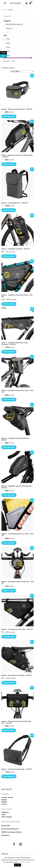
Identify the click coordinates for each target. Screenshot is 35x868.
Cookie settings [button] (25, 862)
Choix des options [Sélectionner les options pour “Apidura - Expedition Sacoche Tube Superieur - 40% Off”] (9, 495)
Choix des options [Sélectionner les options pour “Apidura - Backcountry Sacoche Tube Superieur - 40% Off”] (9, 164)
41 (8, 55)
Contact (4, 804)
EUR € (4, 53)
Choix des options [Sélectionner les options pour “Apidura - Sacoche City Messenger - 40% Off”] (9, 776)
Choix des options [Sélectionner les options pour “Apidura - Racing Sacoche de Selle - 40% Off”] (9, 683)
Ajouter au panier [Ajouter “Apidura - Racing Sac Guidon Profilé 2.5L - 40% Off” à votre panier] (9, 591)
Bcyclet (4, 10)
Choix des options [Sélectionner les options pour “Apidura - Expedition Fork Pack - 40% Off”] (9, 256)
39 (8, 47)
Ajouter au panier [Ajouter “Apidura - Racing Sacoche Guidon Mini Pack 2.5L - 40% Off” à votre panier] (9, 730)
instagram (21, 844)
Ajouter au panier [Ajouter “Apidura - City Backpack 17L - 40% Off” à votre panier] (9, 210)
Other (9, 29)
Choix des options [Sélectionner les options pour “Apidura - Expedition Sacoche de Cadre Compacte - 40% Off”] (9, 352)
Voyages (4, 800)
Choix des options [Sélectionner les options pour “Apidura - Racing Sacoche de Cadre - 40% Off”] (9, 637)
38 (8, 43)
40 (8, 51)
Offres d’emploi (7, 817)
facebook (14, 844)
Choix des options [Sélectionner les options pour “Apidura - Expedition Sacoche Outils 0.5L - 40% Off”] (9, 447)
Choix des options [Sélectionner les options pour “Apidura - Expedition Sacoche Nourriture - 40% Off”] (9, 400)
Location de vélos (7, 797)
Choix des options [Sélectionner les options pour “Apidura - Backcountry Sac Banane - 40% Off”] (9, 116)
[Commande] (22, 71)
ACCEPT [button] (18, 865)
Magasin (4, 802)
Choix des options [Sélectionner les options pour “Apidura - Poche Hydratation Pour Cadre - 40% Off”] (9, 543)
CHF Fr (4, 56)
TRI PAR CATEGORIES (14, 24)
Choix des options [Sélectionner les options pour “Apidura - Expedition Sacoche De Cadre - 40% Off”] (9, 304)
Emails (4, 815)
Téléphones (5, 812)
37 (8, 39)
